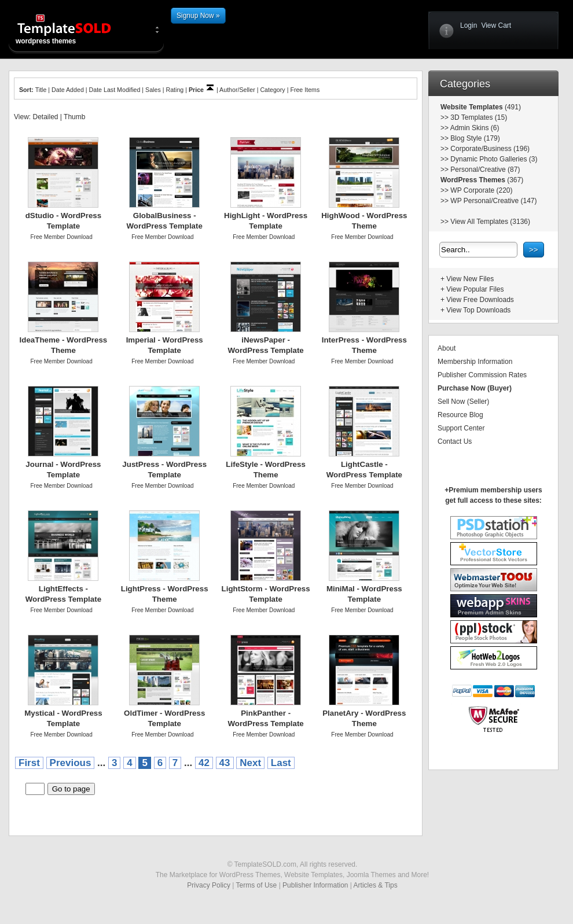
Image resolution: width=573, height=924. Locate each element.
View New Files (470, 279)
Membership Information (475, 362)
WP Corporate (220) (481, 190)
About (447, 348)
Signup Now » (198, 16)
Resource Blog (460, 415)
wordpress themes (74, 29)
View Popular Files (475, 289)
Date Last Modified (115, 90)
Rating (175, 90)
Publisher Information (315, 885)
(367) (514, 180)
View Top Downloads (478, 310)
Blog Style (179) (475, 138)
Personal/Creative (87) (485, 170)
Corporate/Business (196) (490, 149)
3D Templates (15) (479, 117)
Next (250, 763)
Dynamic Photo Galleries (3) (494, 159)
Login (469, 25)
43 (225, 763)
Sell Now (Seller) (463, 402)
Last (281, 763)
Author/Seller (237, 90)
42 (204, 763)
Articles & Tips (376, 885)
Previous (71, 763)
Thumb (74, 117)
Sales (153, 90)
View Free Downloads (480, 300)
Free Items (305, 90)
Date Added (68, 90)
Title (41, 90)
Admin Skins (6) (475, 128)
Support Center (461, 428)
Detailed (45, 117)
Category (272, 90)
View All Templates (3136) (490, 222)
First (29, 763)
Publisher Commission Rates (482, 375)
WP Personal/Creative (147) (493, 201)
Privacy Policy (209, 885)
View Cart (496, 25)
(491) (512, 107)
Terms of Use (257, 885)
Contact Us (455, 441)
